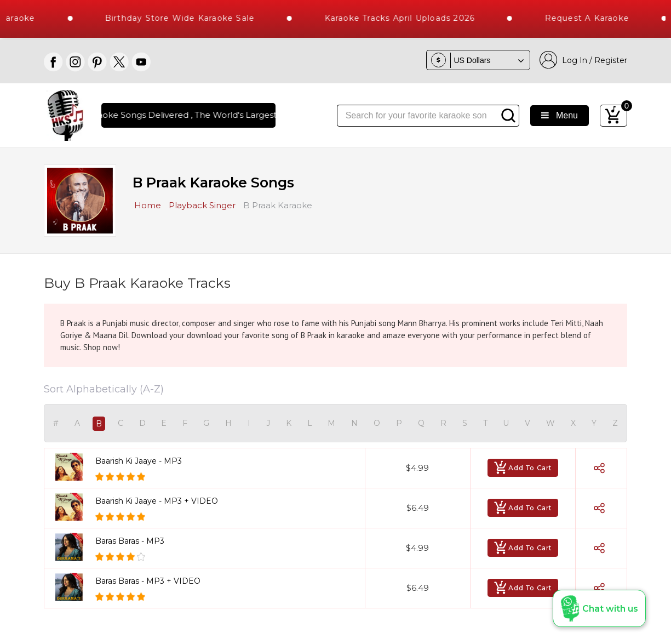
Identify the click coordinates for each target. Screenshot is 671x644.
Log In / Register (583, 60)
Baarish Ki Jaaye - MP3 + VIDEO (157, 501)
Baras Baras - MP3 (130, 541)
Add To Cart (523, 468)
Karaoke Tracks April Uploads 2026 (409, 18)
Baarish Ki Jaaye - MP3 (139, 461)
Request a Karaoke (596, 18)
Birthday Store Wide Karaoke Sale (189, 18)
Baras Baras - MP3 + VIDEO (148, 581)
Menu (560, 115)
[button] (599, 608)
